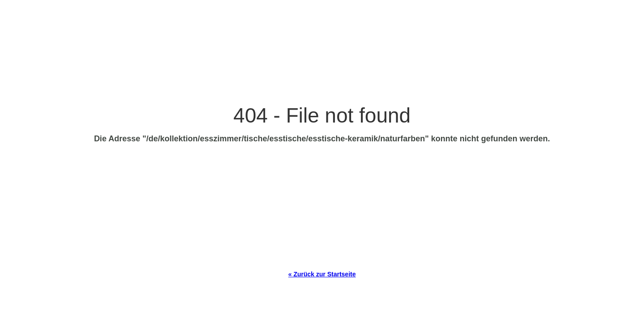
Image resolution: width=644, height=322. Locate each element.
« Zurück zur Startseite (322, 274)
